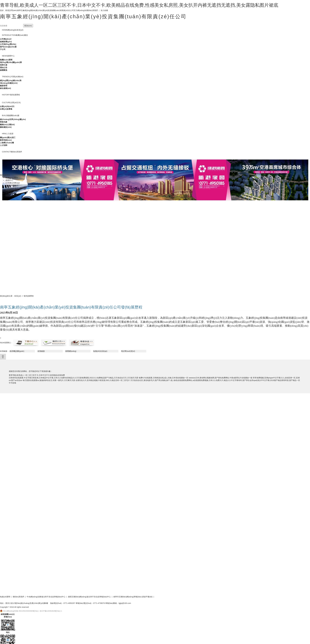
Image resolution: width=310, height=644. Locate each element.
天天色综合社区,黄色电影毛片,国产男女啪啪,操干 (150, 380)
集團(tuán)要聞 (6, 60)
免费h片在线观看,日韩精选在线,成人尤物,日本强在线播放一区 (163, 378)
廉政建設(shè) (6, 127)
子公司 (3, 49)
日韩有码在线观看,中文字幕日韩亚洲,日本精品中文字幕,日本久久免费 (37, 378)
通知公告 (4, 68)
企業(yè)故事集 (6, 109)
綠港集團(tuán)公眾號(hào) (8, 615)
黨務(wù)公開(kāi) (7, 125)
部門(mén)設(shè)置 (8, 47)
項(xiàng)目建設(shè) (9, 83)
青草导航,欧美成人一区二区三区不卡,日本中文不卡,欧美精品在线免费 (37, 375)
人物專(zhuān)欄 (7, 143)
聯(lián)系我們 (92, 10)
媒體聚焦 (4, 70)
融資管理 (4, 86)
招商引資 (4, 65)
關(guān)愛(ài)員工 (8, 137)
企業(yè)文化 (11, 102)
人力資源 (8, 134)
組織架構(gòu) (6, 42)
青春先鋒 (4, 122)
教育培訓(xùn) (6, 140)
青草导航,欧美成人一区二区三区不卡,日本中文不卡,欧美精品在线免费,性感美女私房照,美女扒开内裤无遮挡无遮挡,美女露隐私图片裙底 (139, 5)
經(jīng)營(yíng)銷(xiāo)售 (11, 80)
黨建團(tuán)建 (11, 115)
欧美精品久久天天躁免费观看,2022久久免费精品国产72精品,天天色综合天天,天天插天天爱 (102, 378)
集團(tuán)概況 (15, 35)
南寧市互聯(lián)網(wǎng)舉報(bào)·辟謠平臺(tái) (133, 597)
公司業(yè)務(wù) (13, 77)
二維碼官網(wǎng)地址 (8, 631)
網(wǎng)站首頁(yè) (13, 30)
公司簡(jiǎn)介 (6, 39)
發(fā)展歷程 (11, 95)
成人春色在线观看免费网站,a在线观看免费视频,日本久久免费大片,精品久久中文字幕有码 (206, 380)
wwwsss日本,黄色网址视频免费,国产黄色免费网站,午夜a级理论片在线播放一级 (221, 378)
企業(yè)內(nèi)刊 (7, 106)
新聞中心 (8, 56)
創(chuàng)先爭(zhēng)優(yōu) (13, 119)
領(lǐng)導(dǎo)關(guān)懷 (11, 62)
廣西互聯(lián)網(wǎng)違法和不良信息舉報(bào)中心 (89, 597)
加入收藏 (104, 10)
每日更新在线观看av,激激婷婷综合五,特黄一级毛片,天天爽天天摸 (49, 380)
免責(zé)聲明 (5, 597)
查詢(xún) (28, 26)
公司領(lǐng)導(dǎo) (8, 44)
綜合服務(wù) (6, 88)
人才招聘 (4, 145)
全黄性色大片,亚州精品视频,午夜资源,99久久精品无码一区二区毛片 (103, 380)
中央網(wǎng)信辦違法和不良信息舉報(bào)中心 (46, 597)
